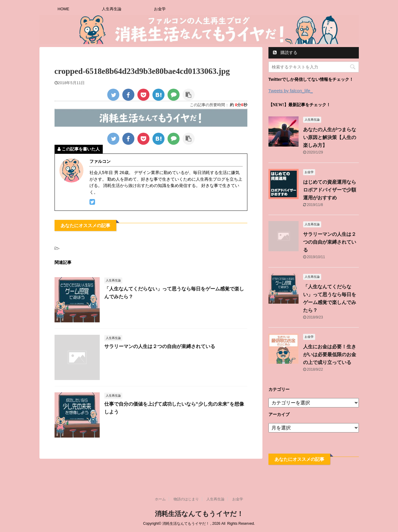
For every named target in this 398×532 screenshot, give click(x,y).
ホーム (160, 499)
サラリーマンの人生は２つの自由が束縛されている (160, 346)
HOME (63, 9)
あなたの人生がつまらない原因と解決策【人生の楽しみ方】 (330, 137)
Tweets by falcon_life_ (291, 91)
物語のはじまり (186, 499)
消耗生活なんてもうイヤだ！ (199, 514)
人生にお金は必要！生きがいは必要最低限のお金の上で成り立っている (330, 355)
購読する (285, 52)
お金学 (160, 9)
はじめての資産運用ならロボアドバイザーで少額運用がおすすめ (330, 190)
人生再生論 (112, 9)
